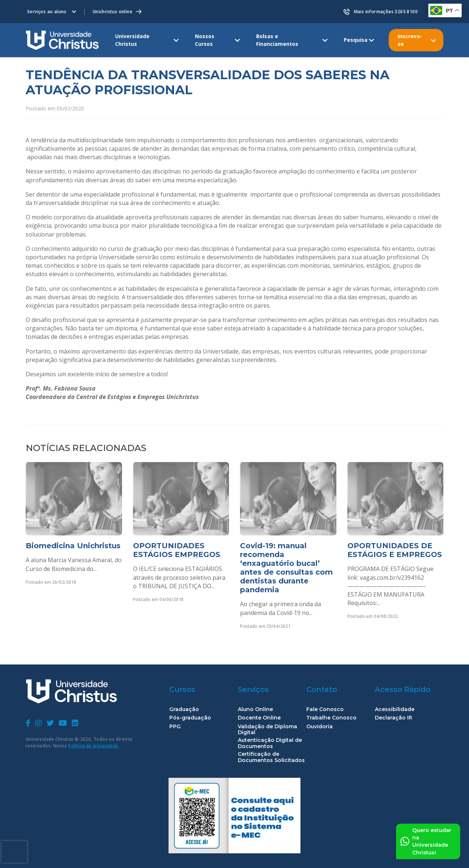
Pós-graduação (190, 718)
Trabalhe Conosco (331, 718)
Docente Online (259, 718)
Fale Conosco (325, 709)
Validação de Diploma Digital (267, 730)
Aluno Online (255, 709)
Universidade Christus (132, 40)
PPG (175, 727)
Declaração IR (394, 718)
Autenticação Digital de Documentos (270, 743)
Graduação (184, 709)
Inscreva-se (410, 40)
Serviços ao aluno (47, 12)
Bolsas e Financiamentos (277, 40)
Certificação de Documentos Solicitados (271, 757)
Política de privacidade (94, 746)
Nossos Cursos (205, 40)
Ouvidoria (320, 727)
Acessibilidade (395, 709)
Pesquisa (356, 40)
